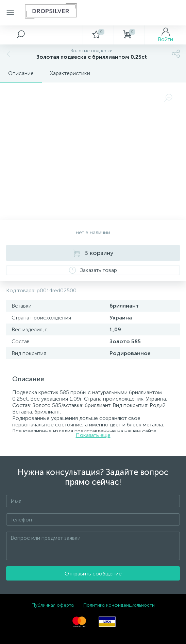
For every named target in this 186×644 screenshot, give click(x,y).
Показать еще (93, 435)
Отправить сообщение (93, 574)
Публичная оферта (53, 605)
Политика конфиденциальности (119, 605)
